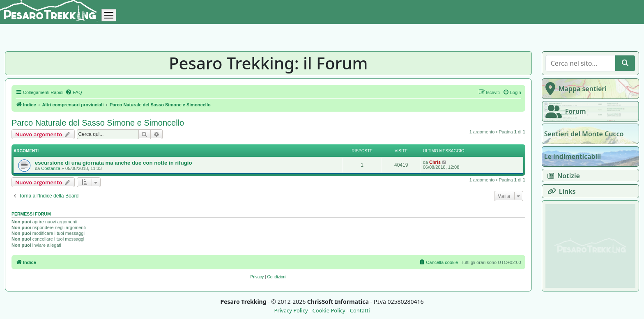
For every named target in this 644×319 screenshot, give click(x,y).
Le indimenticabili (573, 156)
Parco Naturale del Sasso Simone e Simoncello (98, 123)
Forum (564, 111)
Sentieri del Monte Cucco (584, 134)
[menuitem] (74, 92)
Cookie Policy (329, 311)
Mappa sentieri (574, 89)
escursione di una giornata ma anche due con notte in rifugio (114, 163)
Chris (435, 162)
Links (560, 191)
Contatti (360, 311)
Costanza (51, 168)
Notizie (562, 176)
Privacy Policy (291, 311)
